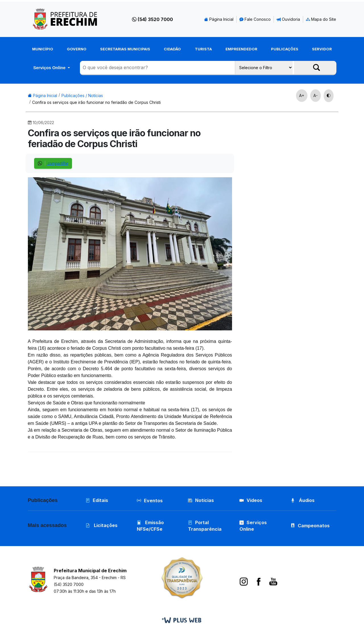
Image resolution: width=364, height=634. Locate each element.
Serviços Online (50, 68)
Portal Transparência (205, 526)
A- (316, 95)
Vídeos (251, 500)
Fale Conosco (255, 19)
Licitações (102, 525)
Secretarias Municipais (125, 49)
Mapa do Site (321, 19)
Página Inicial (219, 19)
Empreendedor (241, 49)
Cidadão (172, 49)
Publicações (285, 49)
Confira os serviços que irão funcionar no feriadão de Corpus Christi (96, 102)
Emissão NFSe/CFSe (150, 526)
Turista (203, 49)
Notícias (201, 500)
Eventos (153, 501)
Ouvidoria (288, 19)
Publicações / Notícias (82, 95)
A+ (302, 95)
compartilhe (53, 163)
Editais (97, 500)
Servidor (322, 49)
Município (43, 49)
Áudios (303, 500)
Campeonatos (314, 526)
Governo (77, 49)
